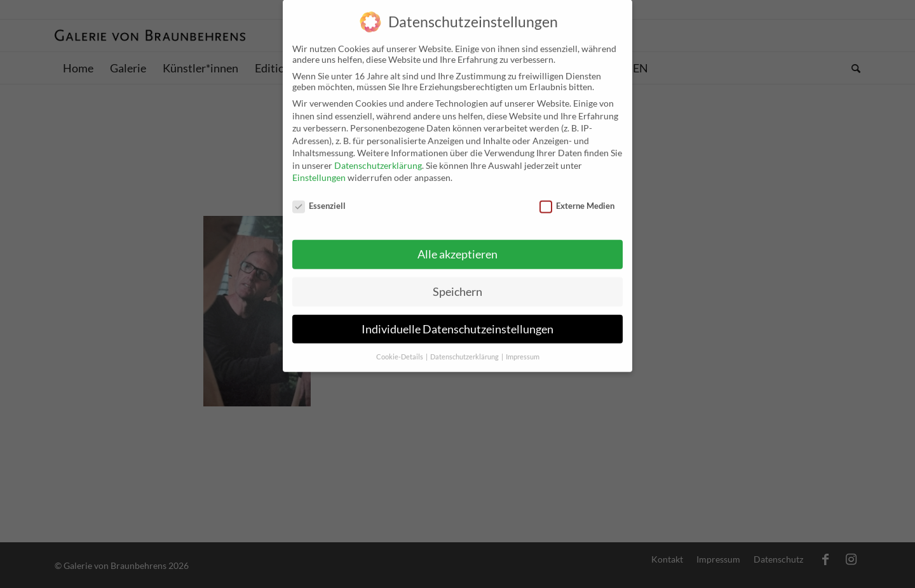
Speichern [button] (457, 282)
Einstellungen (319, 169)
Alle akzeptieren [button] (457, 245)
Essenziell (319, 197)
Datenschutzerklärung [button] (465, 347)
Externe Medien (577, 197)
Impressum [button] (523, 347)
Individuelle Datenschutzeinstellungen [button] (457, 320)
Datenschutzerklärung (378, 157)
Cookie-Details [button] (400, 347)
